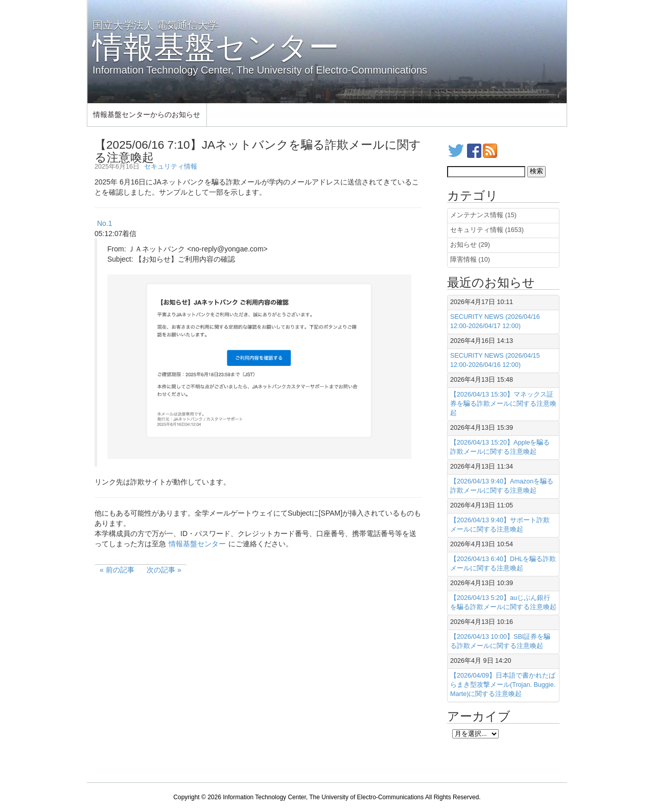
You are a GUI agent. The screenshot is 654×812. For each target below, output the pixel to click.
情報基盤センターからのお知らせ (147, 114)
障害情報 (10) (470, 260)
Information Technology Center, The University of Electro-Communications (323, 797)
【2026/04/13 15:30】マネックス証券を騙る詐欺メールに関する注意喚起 (503, 404)
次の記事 (161, 570)
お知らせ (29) (470, 245)
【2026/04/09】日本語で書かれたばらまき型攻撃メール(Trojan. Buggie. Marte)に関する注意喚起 (503, 685)
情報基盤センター (197, 544)
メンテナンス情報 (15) (483, 215)
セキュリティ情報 (171, 167)
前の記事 (120, 570)
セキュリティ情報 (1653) (487, 230)
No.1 (105, 223)
